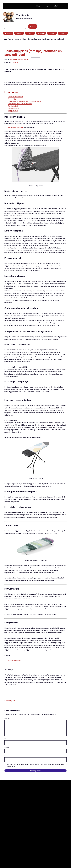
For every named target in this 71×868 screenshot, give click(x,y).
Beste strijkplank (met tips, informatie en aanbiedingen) (33, 53)
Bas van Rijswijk (10, 701)
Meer (63, 33)
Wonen (19, 33)
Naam (6, 739)
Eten (30, 33)
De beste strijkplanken (15, 97)
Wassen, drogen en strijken (17, 39)
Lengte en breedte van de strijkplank (20, 104)
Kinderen (52, 33)
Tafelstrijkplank (13, 106)
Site (6, 756)
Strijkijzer (16, 62)
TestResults (23, 15)
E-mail (7, 747)
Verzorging (41, 33)
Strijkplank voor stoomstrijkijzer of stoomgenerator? (25, 101)
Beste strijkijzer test (15, 661)
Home (5, 39)
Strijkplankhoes (13, 111)
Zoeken (33, 26)
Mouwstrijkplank (13, 108)
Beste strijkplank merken (16, 99)
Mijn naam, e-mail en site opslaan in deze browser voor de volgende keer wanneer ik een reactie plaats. (36, 765)
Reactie (8, 718)
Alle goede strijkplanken (16, 127)
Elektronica (8, 33)
